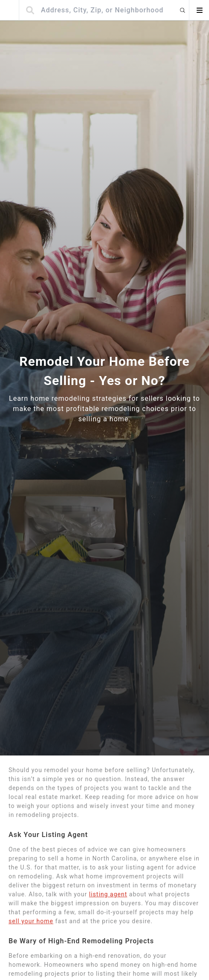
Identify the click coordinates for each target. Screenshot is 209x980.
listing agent (108, 894)
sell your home (31, 921)
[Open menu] (199, 10)
